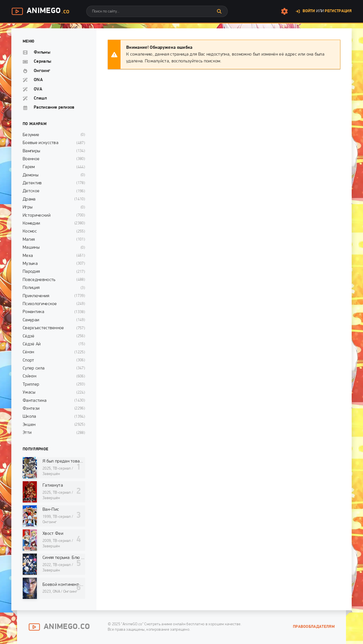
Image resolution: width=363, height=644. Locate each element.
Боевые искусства (41, 143)
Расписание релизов (54, 107)
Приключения (36, 296)
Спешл (40, 98)
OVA (38, 89)
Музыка (30, 264)
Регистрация (338, 11)
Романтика (33, 312)
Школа (29, 417)
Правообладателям (314, 627)
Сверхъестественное (43, 328)
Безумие (31, 135)
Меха (28, 256)
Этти (27, 433)
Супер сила (34, 368)
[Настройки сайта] (284, 11)
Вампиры (31, 151)
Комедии (31, 223)
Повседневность (39, 280)
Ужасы (29, 392)
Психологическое (40, 304)
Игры (28, 207)
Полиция (31, 288)
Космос (30, 231)
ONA (38, 80)
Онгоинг (42, 71)
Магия (29, 240)
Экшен (29, 425)
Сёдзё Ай (32, 344)
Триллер (31, 385)
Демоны (30, 175)
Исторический (37, 216)
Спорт (29, 360)
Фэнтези (31, 409)
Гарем (29, 167)
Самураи (31, 320)
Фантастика (35, 401)
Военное (31, 159)
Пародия (31, 272)
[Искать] (219, 11)
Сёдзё (29, 336)
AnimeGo (40, 11)
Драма (29, 199)
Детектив (32, 183)
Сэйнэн (29, 376)
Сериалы (43, 62)
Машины (31, 248)
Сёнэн (29, 352)
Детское (31, 191)
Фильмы (42, 52)
